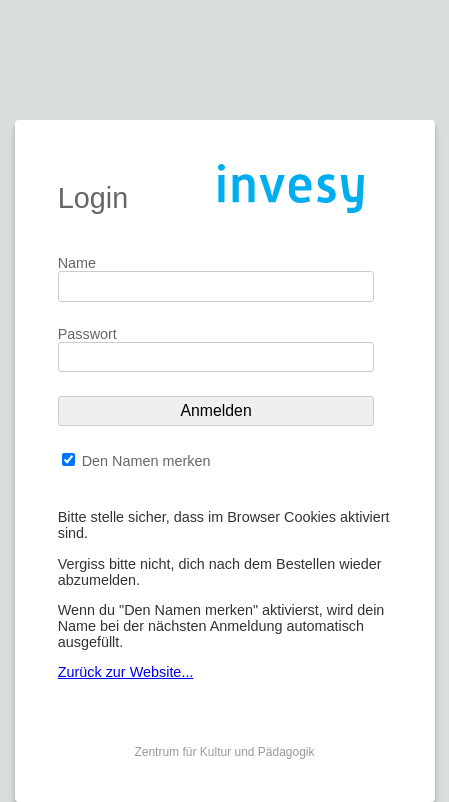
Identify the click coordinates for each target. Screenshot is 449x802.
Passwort (87, 334)
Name (77, 263)
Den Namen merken (146, 461)
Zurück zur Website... (126, 672)
